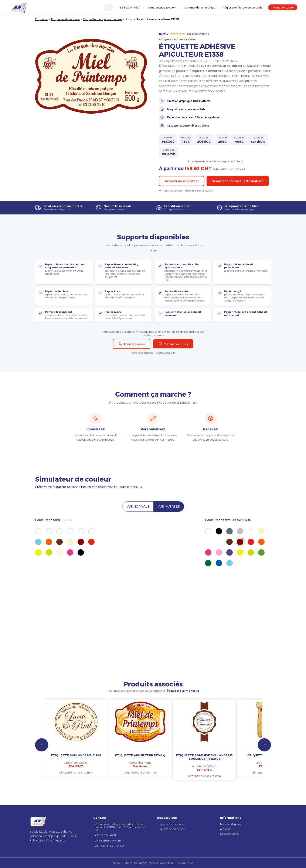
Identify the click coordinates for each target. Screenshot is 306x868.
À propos (226, 829)
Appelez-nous (132, 344)
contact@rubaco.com (162, 7)
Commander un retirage (200, 7)
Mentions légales (231, 824)
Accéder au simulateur (182, 181)
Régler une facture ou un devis (242, 7)
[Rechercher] (109, 8)
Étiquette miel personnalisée (103, 19)
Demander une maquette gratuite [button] (238, 181)
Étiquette (41, 19)
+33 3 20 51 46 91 (129, 7)
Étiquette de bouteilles (171, 829)
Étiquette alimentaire (65, 19)
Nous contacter (284, 7)
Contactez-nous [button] (173, 344)
